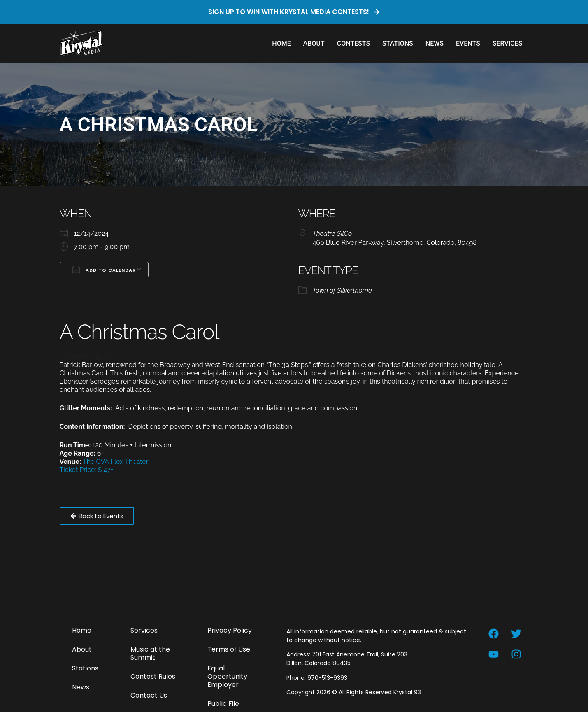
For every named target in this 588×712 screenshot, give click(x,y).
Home (281, 43)
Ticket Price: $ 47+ (87, 470)
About (314, 43)
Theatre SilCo (332, 234)
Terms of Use (229, 649)
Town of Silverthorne (342, 290)
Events (468, 43)
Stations (398, 43)
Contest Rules (153, 676)
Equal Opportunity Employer (227, 676)
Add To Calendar (104, 270)
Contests (353, 43)
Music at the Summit (150, 653)
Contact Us (149, 695)
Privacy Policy (230, 630)
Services (508, 43)
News (435, 43)
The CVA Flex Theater (116, 462)
